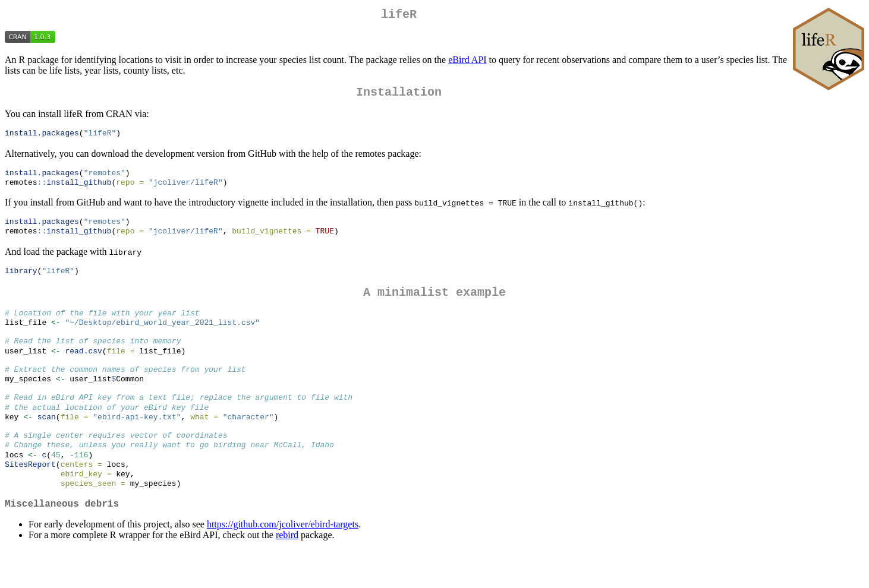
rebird (287, 573)
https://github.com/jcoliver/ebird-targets (283, 562)
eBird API (467, 62)
